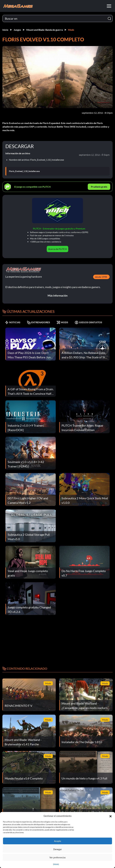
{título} (56, 864)
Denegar (58, 849)
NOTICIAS (13, 322)
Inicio (5, 30)
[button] (111, 816)
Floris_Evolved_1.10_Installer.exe (24, 171)
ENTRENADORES (38, 322)
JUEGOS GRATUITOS (88, 322)
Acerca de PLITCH (57, 249)
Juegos (17, 30)
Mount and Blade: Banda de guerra (45, 30)
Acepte (58, 841)
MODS (62, 322)
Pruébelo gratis (99, 187)
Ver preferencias (58, 857)
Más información (58, 295)
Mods (71, 30)
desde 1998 (101, 277)
